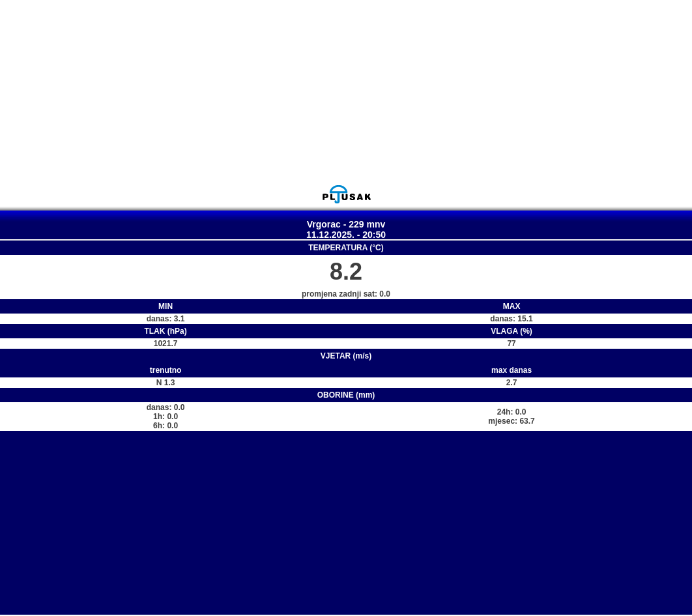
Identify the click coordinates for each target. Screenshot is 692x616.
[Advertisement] (346, 92)
